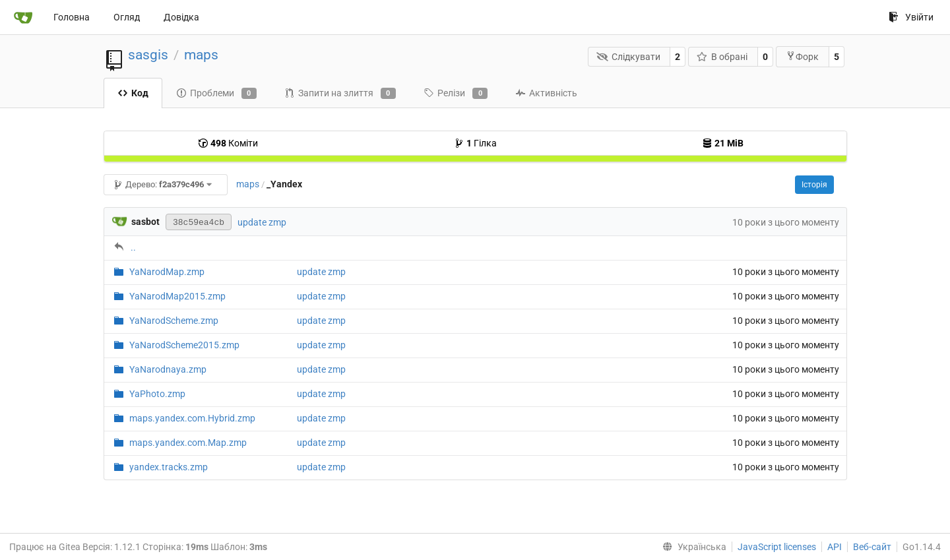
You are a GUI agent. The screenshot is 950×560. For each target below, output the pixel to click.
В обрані (722, 57)
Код (133, 93)
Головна (72, 17)
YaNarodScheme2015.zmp (184, 345)
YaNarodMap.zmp (167, 272)
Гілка (475, 143)
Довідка (181, 17)
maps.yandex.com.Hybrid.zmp (192, 418)
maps (201, 55)
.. (133, 247)
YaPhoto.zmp (157, 394)
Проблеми (216, 94)
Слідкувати (628, 57)
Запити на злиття (340, 94)
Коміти (228, 143)
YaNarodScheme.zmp (174, 321)
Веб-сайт (872, 547)
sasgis (148, 55)
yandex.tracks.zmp (169, 467)
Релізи (456, 94)
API (835, 547)
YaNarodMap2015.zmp (177, 296)
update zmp (262, 222)
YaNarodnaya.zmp (168, 369)
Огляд (127, 17)
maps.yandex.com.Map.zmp (188, 443)
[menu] (692, 547)
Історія (814, 185)
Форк (802, 56)
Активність (546, 93)
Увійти (911, 17)
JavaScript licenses (777, 547)
